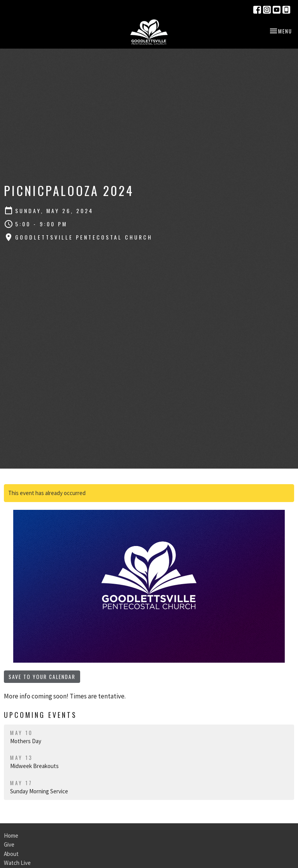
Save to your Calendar (42, 677)
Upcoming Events (40, 715)
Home (11, 836)
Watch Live (17, 863)
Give (9, 844)
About (11, 854)
